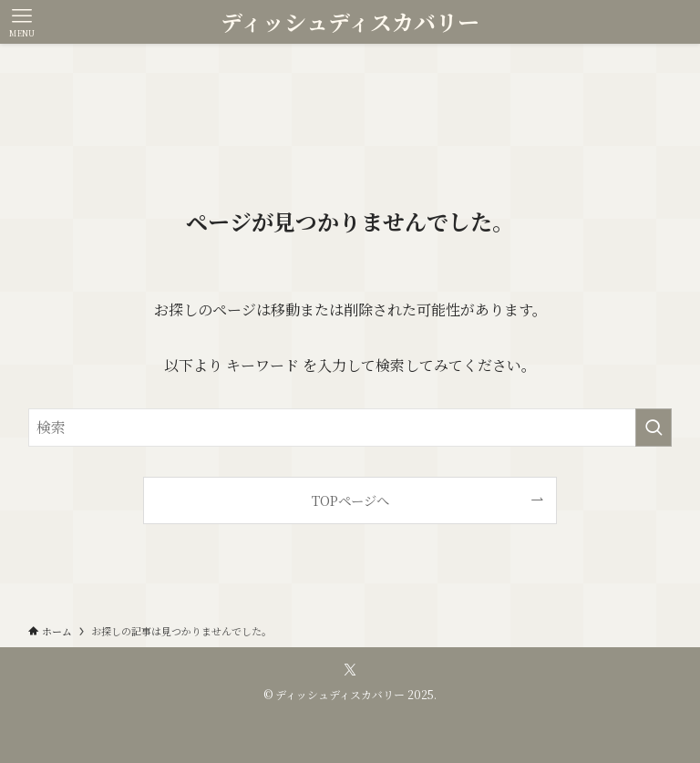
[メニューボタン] (22, 22)
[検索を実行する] (654, 428)
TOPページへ (350, 500)
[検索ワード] (350, 428)
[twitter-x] (350, 670)
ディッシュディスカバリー (350, 22)
